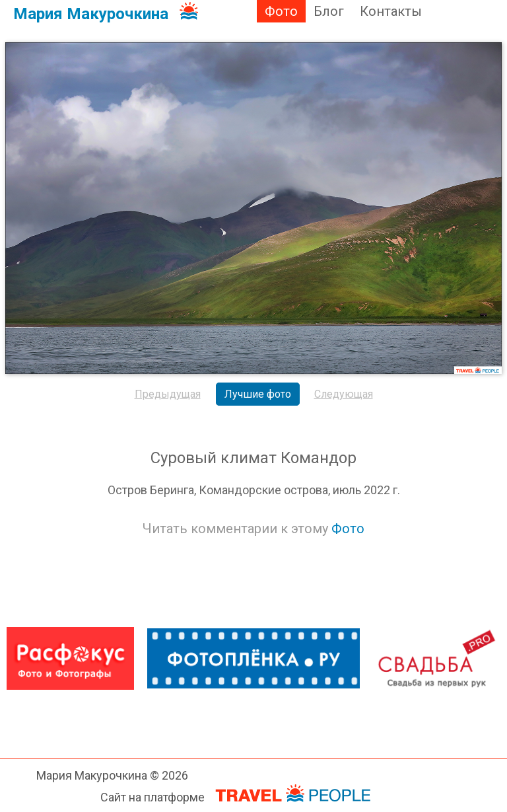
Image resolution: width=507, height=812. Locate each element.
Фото (281, 11)
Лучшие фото (258, 394)
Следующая (344, 394)
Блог (329, 11)
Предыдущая (168, 394)
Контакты (391, 11)
